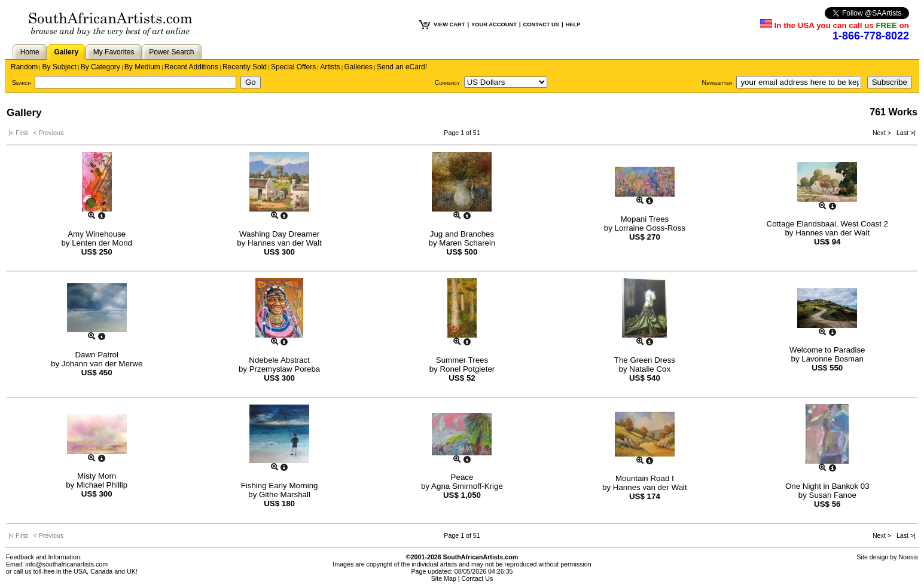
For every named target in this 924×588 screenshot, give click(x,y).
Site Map (444, 578)
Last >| (904, 133)
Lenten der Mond (102, 243)
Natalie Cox (650, 369)
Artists (330, 67)
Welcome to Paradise (827, 350)
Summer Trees (462, 360)
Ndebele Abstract (279, 360)
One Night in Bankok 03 (827, 486)
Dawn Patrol (97, 355)
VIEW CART (449, 24)
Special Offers (293, 67)
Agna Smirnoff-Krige (467, 486)
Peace (462, 477)
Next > (883, 133)
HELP (573, 24)
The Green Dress (645, 360)
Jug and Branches (462, 234)
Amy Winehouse (97, 234)
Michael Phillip (102, 485)
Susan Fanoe (833, 495)
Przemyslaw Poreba (285, 369)
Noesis (908, 557)
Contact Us (478, 578)
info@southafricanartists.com (67, 564)
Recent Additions (191, 67)
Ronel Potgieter (467, 369)
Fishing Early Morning (280, 486)
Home (30, 52)
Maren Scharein (467, 243)
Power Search (171, 52)
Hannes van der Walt (285, 243)
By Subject (59, 67)
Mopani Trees (644, 219)
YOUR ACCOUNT (494, 24)
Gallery (66, 52)
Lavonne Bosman (832, 359)
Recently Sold (245, 67)
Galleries (359, 67)
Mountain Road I (645, 478)
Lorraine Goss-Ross (650, 228)
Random (24, 67)
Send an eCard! (402, 67)
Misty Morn (97, 476)
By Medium (142, 67)
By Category (100, 67)
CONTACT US (541, 24)
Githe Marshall (285, 494)
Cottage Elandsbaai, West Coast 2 (828, 224)
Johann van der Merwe (102, 364)
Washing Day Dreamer (279, 234)
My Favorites (114, 52)
